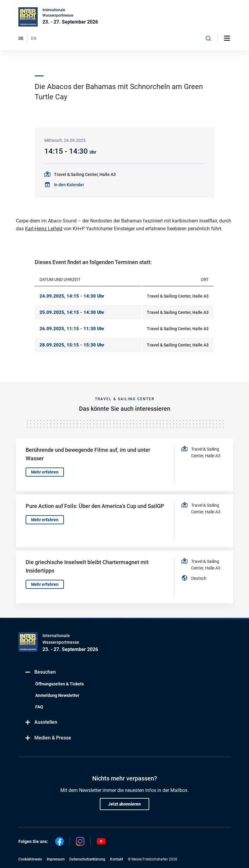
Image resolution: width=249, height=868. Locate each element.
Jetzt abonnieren (124, 804)
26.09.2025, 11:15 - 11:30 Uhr (72, 329)
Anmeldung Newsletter (57, 695)
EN (34, 38)
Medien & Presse (48, 738)
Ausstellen (41, 722)
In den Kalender (69, 185)
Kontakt (117, 859)
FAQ (39, 707)
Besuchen (40, 672)
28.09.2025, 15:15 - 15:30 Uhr (72, 345)
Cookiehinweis (30, 859)
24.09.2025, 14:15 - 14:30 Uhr (72, 296)
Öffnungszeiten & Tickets (60, 684)
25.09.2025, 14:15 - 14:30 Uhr (72, 312)
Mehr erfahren (45, 472)
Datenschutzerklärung (87, 859)
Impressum (56, 859)
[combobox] (208, 38)
